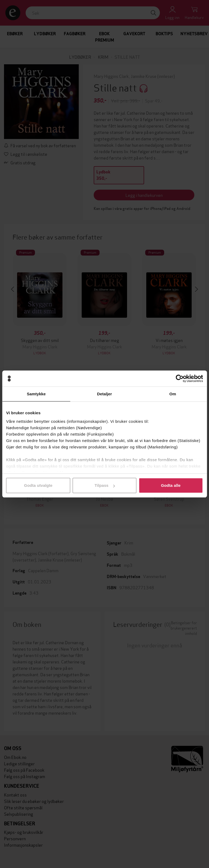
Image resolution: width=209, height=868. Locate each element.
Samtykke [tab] (36, 394)
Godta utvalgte (38, 485)
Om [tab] (173, 394)
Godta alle (171, 485)
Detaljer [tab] (105, 394)
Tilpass (105, 485)
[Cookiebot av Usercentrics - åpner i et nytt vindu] (180, 379)
